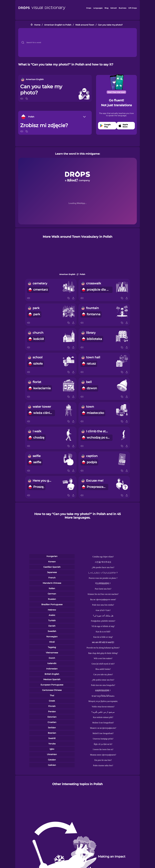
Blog (106, 8)
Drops (89, 8)
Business (123, 8)
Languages (98, 8)
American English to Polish (58, 25)
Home (37, 25)
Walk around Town (85, 25)
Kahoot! (114, 8)
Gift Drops (133, 8)
